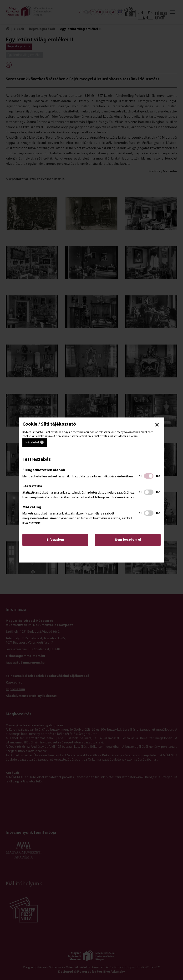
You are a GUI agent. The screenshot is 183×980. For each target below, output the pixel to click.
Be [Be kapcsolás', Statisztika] (158, 492)
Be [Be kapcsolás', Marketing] (158, 513)
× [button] (157, 425)
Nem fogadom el (128, 540)
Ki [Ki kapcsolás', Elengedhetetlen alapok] (140, 476)
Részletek (35, 442)
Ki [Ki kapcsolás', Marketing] (140, 513)
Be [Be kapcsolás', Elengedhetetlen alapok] (158, 476)
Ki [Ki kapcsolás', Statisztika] (140, 492)
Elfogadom (55, 540)
